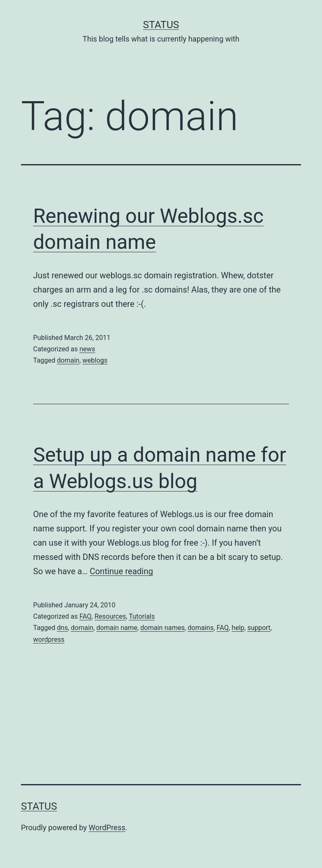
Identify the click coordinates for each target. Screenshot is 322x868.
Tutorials (142, 616)
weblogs (95, 360)
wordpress (49, 639)
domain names (163, 628)
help (238, 628)
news (87, 349)
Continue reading (121, 571)
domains (201, 628)
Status (161, 25)
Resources (110, 616)
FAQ (85, 616)
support (259, 628)
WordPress (107, 827)
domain (68, 360)
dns (62, 628)
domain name (117, 628)
